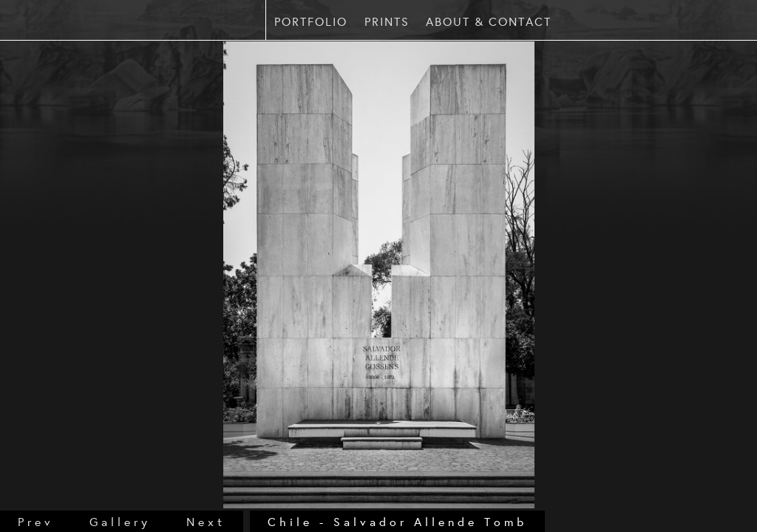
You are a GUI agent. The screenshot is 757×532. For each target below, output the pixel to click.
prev (36, 521)
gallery (120, 521)
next (206, 521)
